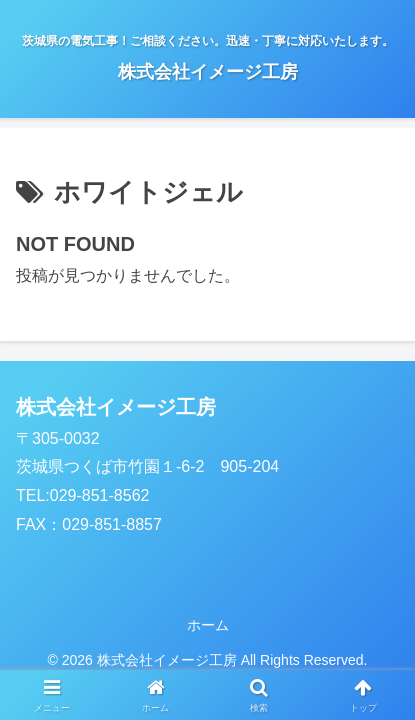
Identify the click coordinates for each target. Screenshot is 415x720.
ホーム (208, 625)
